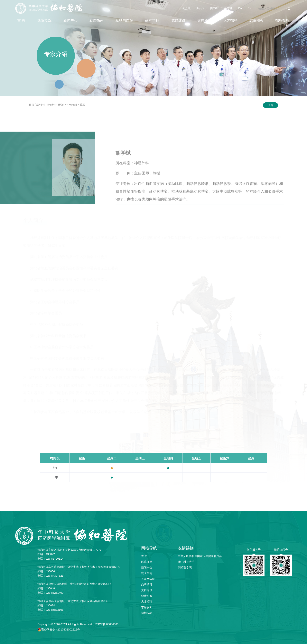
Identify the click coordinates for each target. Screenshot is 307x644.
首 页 (21, 20)
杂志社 (228, 8)
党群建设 (178, 20)
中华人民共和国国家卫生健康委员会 (200, 556)
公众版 (187, 8)
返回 (271, 105)
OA (240, 8)
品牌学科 (152, 20)
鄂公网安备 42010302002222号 (61, 630)
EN (250, 8)
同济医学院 (185, 567)
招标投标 (283, 20)
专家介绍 (73, 105)
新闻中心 (70, 20)
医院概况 (44, 20)
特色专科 (51, 105)
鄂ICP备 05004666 (107, 624)
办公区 (200, 8)
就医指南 (97, 20)
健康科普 (204, 20)
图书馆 (214, 8)
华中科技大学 (186, 562)
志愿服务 (256, 20)
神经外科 (62, 105)
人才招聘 (230, 20)
